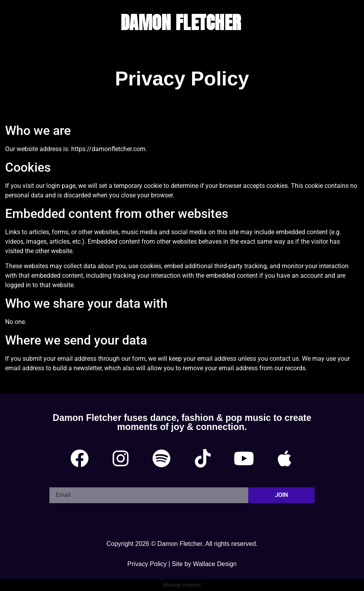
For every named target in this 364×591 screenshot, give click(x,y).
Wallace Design (215, 564)
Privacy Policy (147, 564)
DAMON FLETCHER (181, 22)
